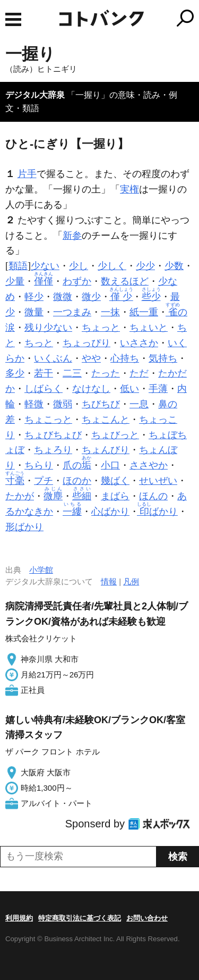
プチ (44, 481)
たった (106, 373)
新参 (72, 236)
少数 (174, 266)
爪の (77, 465)
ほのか (77, 481)
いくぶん (53, 358)
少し (79, 266)
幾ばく (115, 481)
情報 (109, 581)
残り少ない (48, 328)
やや (91, 358)
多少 (15, 373)
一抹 (110, 312)
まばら (115, 496)
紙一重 (144, 312)
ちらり (39, 465)
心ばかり (110, 512)
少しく (112, 266)
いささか (139, 343)
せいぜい (158, 481)
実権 (129, 189)
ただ (139, 373)
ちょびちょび (53, 435)
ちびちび (101, 404)
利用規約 (19, 918)
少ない (45, 266)
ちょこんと (106, 420)
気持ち (163, 358)
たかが (20, 496)
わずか (77, 281)
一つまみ (72, 312)
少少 (145, 266)
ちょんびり (106, 450)
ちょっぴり (86, 343)
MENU (13, 19)
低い (129, 389)
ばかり (158, 512)
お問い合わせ (147, 918)
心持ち (125, 358)
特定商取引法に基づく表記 (80, 918)
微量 (34, 312)
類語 (18, 266)
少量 (15, 281)
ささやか (149, 465)
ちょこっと (48, 420)
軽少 (34, 297)
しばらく (44, 389)
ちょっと (101, 328)
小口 (110, 465)
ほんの (153, 496)
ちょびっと (115, 435)
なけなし (91, 389)
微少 (91, 297)
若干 (44, 373)
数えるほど (125, 281)
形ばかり (24, 527)
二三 (72, 373)
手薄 (158, 389)
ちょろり (53, 450)
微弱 (63, 404)
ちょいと (149, 328)
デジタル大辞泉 (35, 95)
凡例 (131, 581)
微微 (63, 297)
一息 (139, 404)
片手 (27, 174)
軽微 (34, 404)
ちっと (39, 343)
